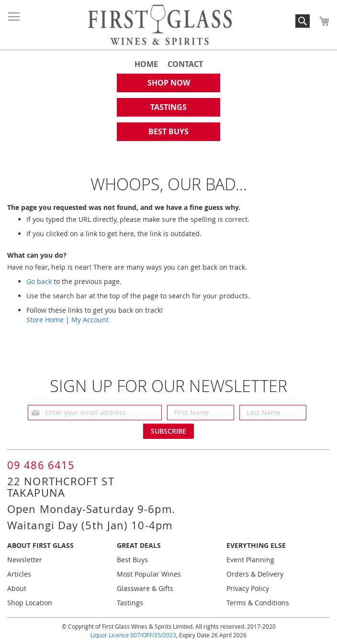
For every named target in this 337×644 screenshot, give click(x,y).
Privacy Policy (248, 588)
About (17, 588)
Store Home (45, 320)
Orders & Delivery (255, 574)
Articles (19, 574)
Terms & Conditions (258, 603)
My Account (90, 320)
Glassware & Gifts (145, 588)
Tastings (130, 603)
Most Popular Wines (149, 574)
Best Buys (132, 560)
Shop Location (30, 603)
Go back (39, 281)
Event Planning (250, 560)
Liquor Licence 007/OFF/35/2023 (133, 635)
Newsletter (25, 560)
